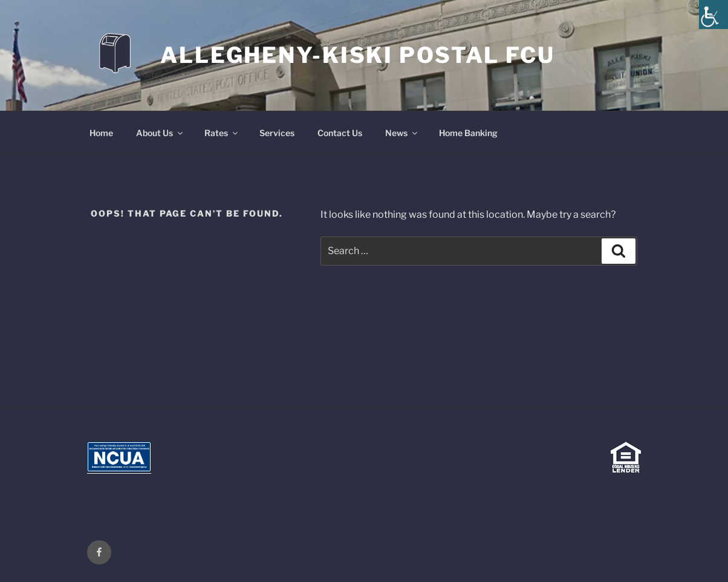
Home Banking (468, 133)
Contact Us (340, 133)
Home (101, 133)
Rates (222, 133)
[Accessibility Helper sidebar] (713, 15)
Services (277, 133)
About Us (160, 133)
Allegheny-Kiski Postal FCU (358, 55)
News (402, 133)
